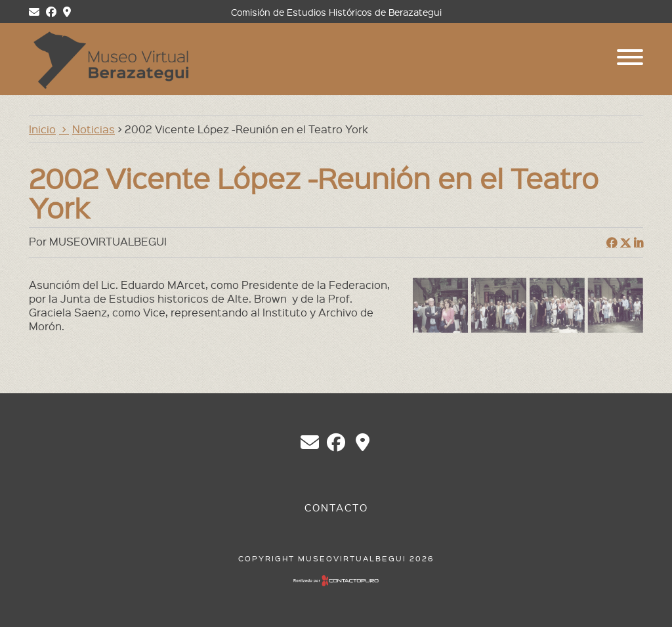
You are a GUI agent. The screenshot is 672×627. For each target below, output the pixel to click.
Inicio (42, 129)
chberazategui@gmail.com (310, 443)
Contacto (336, 508)
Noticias (94, 129)
